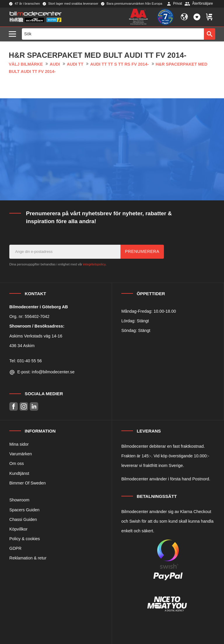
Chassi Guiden (23, 519)
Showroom (19, 500)
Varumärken (21, 454)
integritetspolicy (94, 264)
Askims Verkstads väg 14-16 (36, 336)
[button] (14, 34)
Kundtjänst (19, 473)
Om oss (17, 463)
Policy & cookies (25, 539)
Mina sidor (19, 444)
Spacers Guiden (24, 510)
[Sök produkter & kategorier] (113, 34)
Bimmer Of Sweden (28, 483)
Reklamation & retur (28, 558)
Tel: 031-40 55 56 (26, 361)
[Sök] (210, 34)
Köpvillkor (18, 529)
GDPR (15, 548)
